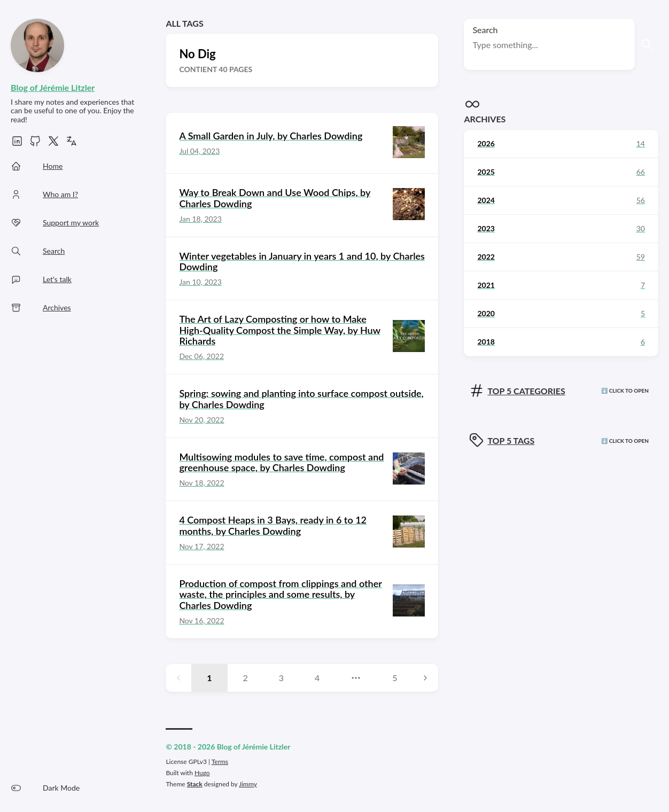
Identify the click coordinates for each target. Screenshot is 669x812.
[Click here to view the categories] (561, 391)
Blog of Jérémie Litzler (53, 87)
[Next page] (425, 678)
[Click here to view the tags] (561, 441)
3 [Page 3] (281, 678)
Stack (195, 784)
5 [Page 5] (395, 678)
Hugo (202, 773)
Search (485, 30)
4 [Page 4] (317, 678)
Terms (220, 762)
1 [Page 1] (209, 678)
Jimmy (248, 784)
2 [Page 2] (246, 678)
